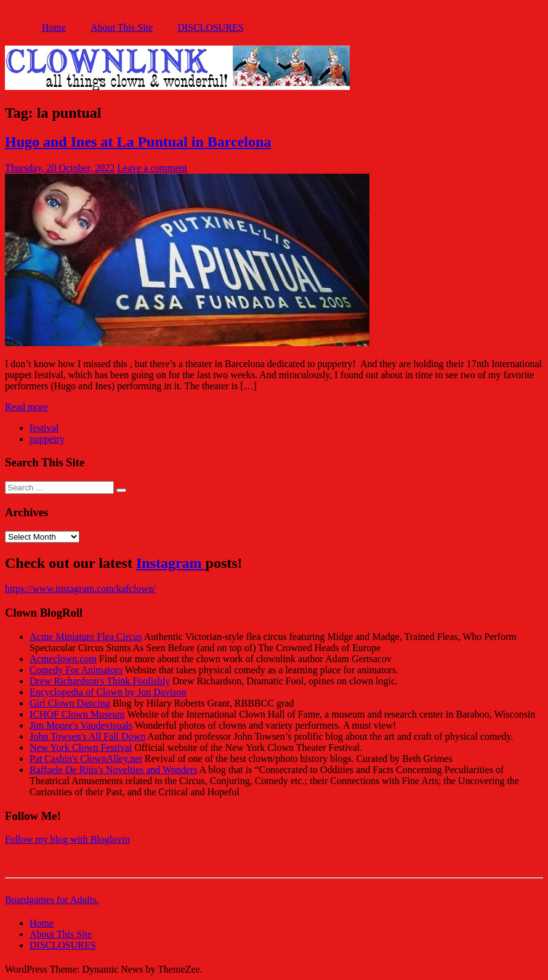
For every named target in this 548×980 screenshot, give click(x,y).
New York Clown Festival (81, 747)
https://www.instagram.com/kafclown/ (80, 589)
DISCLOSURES (211, 27)
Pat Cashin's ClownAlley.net (86, 759)
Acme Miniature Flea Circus (86, 637)
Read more (26, 407)
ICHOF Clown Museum (77, 714)
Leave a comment (152, 168)
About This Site (122, 27)
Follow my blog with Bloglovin (67, 839)
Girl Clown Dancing (70, 703)
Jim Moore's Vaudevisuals (81, 725)
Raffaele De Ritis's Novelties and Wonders (114, 770)
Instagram (171, 563)
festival (44, 428)
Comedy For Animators (76, 670)
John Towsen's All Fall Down (87, 736)
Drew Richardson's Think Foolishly (100, 681)
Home (54, 27)
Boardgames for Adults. (52, 900)
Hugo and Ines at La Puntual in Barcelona (138, 142)
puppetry (47, 439)
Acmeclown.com (63, 659)
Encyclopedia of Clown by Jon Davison (108, 692)
